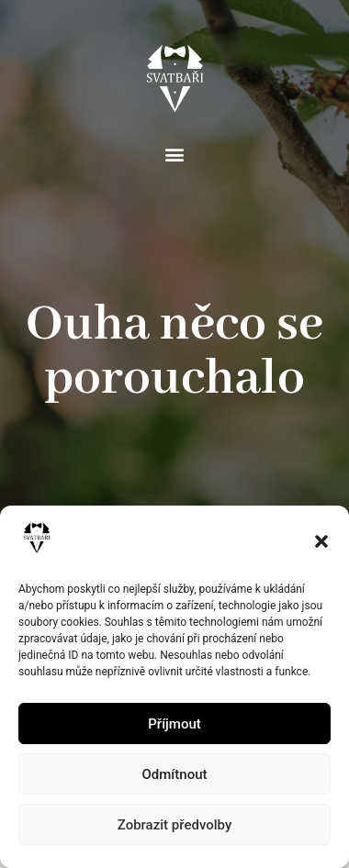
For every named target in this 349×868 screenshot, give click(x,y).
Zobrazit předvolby (175, 825)
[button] (321, 541)
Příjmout (174, 724)
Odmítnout (175, 774)
